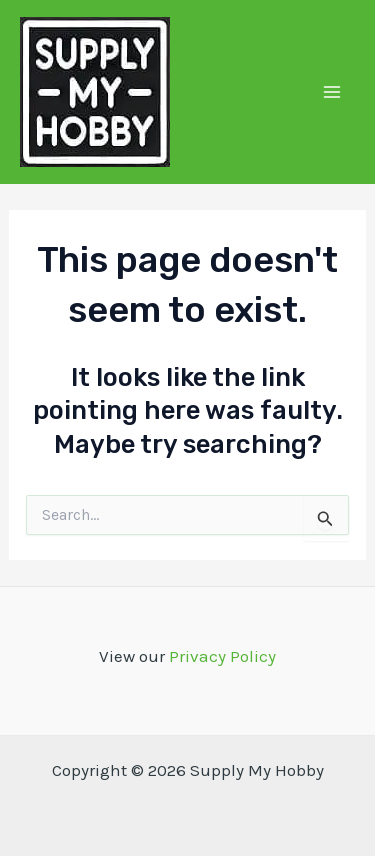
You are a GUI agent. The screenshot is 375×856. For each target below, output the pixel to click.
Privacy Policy (222, 656)
